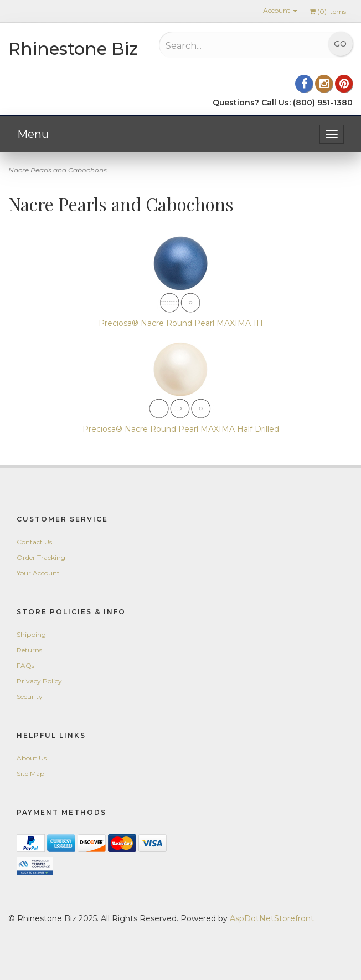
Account (280, 10)
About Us (32, 758)
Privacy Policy (39, 681)
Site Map (30, 774)
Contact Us (34, 542)
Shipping (31, 634)
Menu (33, 134)
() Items (328, 11)
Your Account (38, 573)
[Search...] (227, 45)
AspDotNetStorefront (272, 918)
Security (30, 696)
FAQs (25, 665)
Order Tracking (41, 557)
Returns (29, 650)
